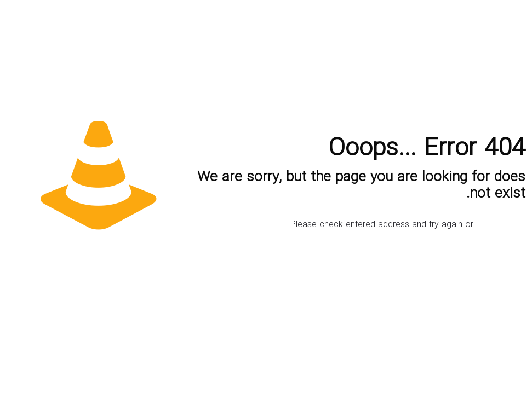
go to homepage (495, 227)
